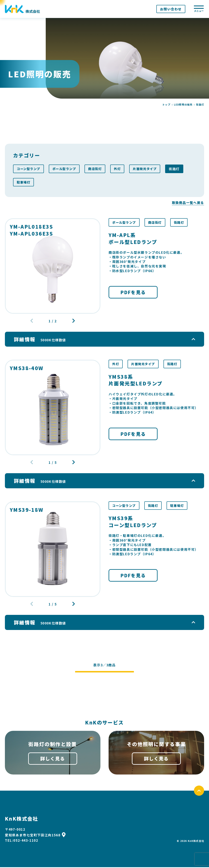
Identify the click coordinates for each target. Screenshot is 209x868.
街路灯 (180, 169)
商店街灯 (98, 169)
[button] (73, 321)
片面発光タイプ (150, 169)
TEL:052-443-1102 (22, 841)
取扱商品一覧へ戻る (188, 203)
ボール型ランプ (66, 169)
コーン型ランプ (29, 169)
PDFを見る (133, 293)
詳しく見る (53, 759)
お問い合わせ (171, 9)
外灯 (122, 169)
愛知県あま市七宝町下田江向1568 (35, 836)
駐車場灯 (24, 182)
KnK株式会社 (22, 820)
